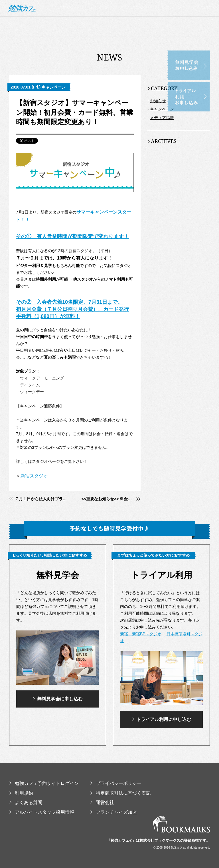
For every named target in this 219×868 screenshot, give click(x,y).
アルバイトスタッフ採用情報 (42, 812)
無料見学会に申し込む (58, 699)
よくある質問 (26, 802)
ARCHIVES (162, 141)
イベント (201, 45)
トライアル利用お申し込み (198, 86)
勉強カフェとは (78, 45)
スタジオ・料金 (114, 45)
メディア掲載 (162, 118)
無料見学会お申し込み (198, 54)
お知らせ (158, 101)
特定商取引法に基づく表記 (120, 793)
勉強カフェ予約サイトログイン (44, 783)
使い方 (143, 45)
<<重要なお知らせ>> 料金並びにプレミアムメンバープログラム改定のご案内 (111, 499)
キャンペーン (162, 109)
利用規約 (21, 793)
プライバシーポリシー (116, 783)
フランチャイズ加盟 (113, 812)
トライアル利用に (162, 720)
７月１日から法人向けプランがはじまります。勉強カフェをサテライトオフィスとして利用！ (42, 499)
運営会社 (102, 802)
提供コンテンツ (171, 45)
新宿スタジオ (34, 476)
